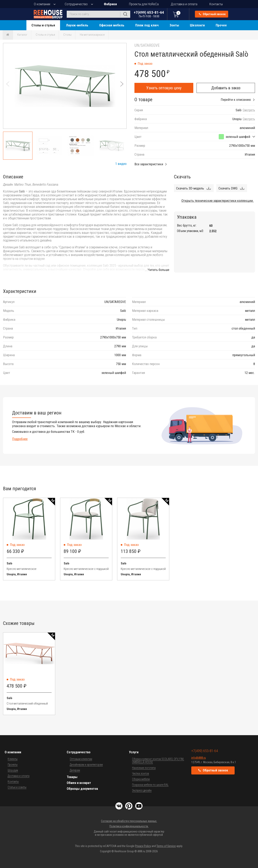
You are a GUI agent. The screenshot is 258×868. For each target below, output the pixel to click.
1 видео (121, 164)
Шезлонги (197, 25)
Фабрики (110, 4)
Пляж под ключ (147, 25)
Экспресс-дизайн (142, 790)
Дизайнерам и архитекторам (86, 765)
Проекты (13, 765)
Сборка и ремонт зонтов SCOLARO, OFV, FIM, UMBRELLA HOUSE (158, 761)
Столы (67, 35)
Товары (72, 777)
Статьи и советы (17, 787)
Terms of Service (166, 846)
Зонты (174, 25)
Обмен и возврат (79, 783)
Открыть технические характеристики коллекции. (218, 201)
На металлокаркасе (92, 35)
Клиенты (13, 759)
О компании (42, 4)
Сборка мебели (141, 779)
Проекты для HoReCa (144, 4)
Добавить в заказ (226, 88)
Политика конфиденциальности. (129, 826)
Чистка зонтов (140, 773)
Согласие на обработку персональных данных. (129, 821)
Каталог (22, 35)
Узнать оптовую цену (164, 88)
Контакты (216, 4)
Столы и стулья (43, 25)
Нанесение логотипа (144, 768)
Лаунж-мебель (77, 25)
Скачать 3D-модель (190, 188)
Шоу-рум (13, 770)
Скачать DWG (228, 188)
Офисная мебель (112, 25)
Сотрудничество (76, 4)
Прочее (221, 25)
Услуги (134, 752)
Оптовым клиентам (81, 759)
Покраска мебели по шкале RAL (150, 785)
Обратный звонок (212, 14)
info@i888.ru (199, 758)
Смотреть (249, 110)
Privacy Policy (143, 846)
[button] (122, 84)
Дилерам (75, 770)
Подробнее (20, 439)
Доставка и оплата (184, 4)
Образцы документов (82, 789)
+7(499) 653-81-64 (149, 14)
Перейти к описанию (236, 100)
